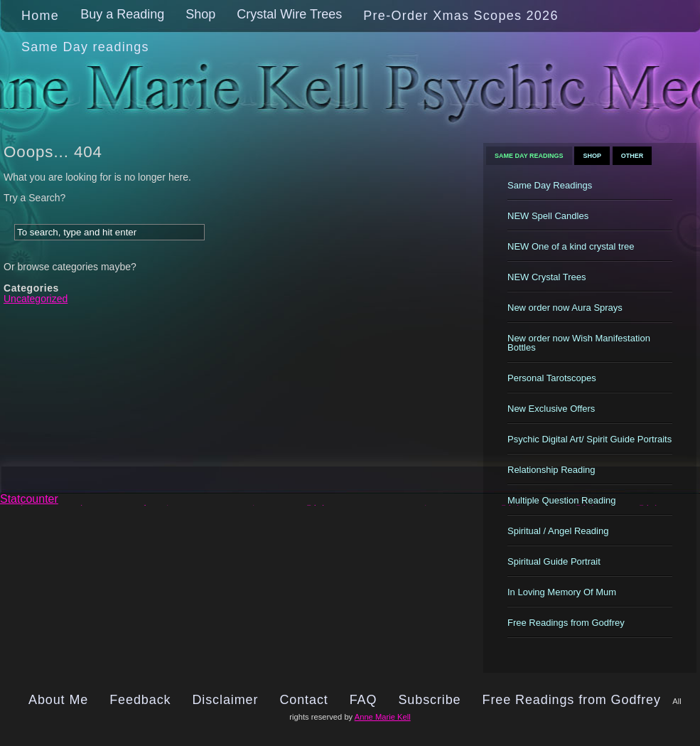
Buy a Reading (122, 14)
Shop (200, 14)
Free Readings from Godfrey (566, 623)
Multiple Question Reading (561, 500)
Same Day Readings (529, 156)
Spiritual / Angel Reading (558, 531)
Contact (303, 700)
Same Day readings (85, 47)
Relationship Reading (551, 470)
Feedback (140, 700)
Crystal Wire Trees (289, 14)
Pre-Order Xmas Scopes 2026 (461, 16)
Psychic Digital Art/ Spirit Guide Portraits (589, 439)
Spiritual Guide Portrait (554, 561)
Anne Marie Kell (383, 717)
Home (40, 16)
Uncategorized (36, 299)
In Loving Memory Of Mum (562, 592)
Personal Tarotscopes (552, 378)
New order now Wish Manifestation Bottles (579, 343)
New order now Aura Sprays (565, 308)
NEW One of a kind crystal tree (571, 246)
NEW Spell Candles (548, 216)
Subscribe (429, 700)
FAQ (364, 700)
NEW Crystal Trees (547, 277)
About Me (58, 700)
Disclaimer (225, 700)
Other (632, 156)
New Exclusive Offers (551, 409)
